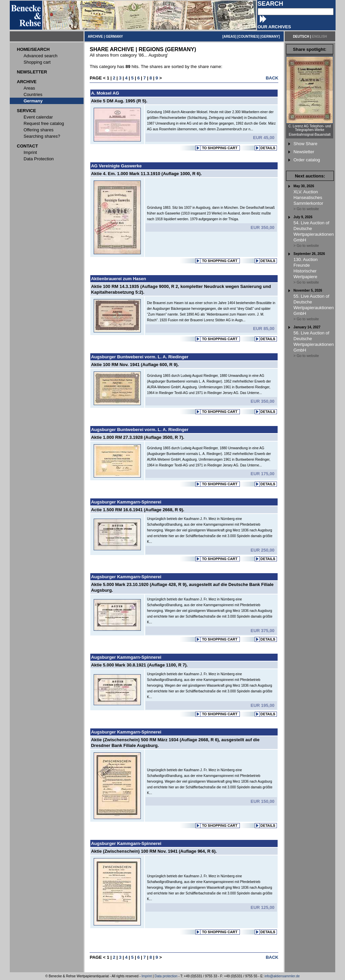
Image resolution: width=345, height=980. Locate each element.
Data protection (166, 976)
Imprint (147, 976)
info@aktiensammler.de (282, 976)
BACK (272, 78)
